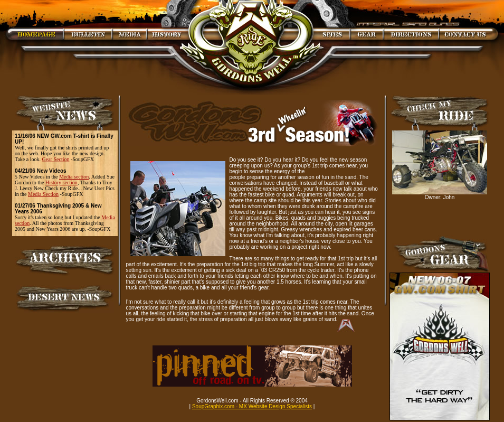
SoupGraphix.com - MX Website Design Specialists (252, 406)
